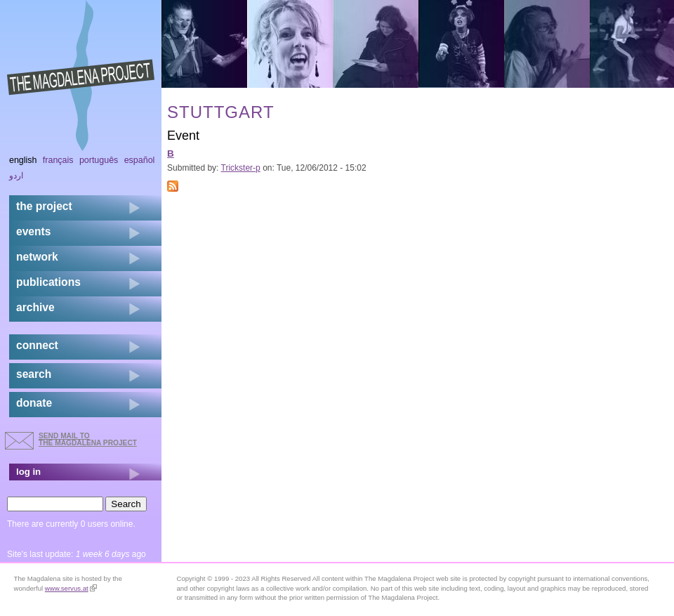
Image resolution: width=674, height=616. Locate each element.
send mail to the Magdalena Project (88, 439)
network (37, 257)
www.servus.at (71, 588)
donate (34, 403)
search (34, 374)
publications (48, 282)
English (23, 160)
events (33, 231)
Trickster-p (241, 168)
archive (35, 307)
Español (140, 160)
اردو (16, 176)
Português (99, 160)
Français (58, 160)
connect (37, 345)
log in (28, 472)
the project (44, 206)
